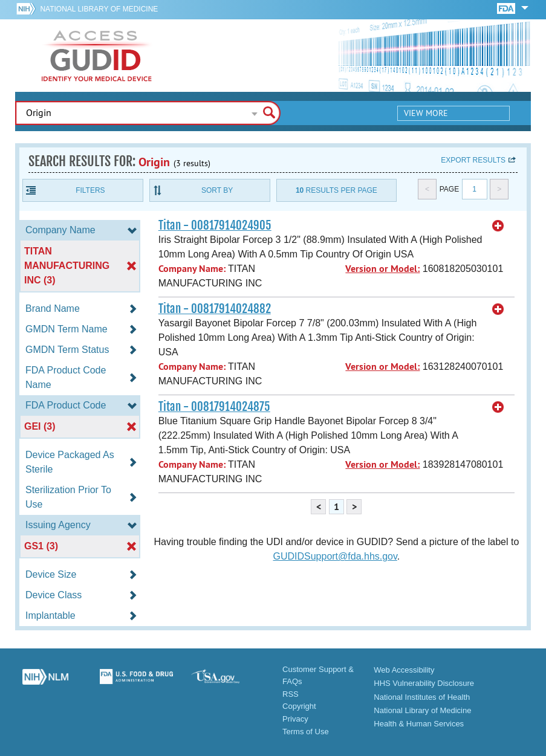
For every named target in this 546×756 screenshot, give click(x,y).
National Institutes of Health (422, 697)
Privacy (295, 719)
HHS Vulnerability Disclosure (424, 683)
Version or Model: (382, 269)
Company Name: (192, 269)
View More (426, 113)
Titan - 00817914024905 (215, 225)
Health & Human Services (419, 724)
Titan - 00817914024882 (215, 309)
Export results (473, 160)
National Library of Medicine (99, 9)
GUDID (97, 56)
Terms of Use (306, 732)
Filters (90, 190)
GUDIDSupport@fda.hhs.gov (335, 556)
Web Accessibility (404, 670)
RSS (291, 694)
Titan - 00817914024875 (214, 407)
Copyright (299, 706)
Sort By (217, 190)
